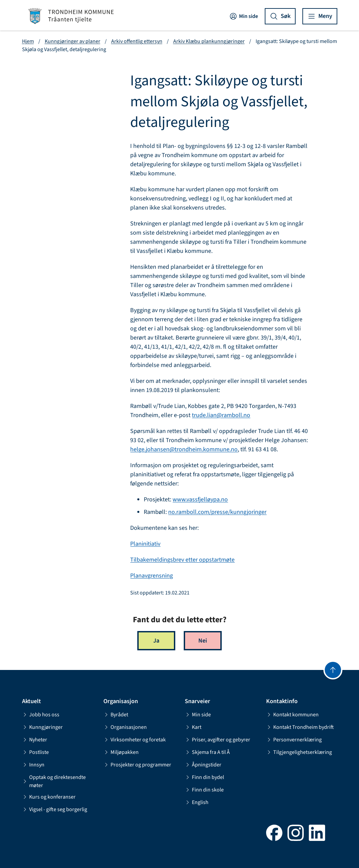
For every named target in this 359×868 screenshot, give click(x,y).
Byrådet (116, 715)
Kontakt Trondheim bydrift (300, 727)
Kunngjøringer (42, 727)
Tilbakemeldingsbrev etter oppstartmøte (182, 560)
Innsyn (33, 765)
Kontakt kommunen (292, 715)
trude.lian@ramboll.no (221, 415)
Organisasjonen (125, 727)
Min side (244, 16)
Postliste (35, 752)
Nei (203, 641)
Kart (193, 727)
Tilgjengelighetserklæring (299, 752)
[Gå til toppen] (333, 670)
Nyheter (35, 740)
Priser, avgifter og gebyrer (217, 740)
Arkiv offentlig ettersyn (137, 41)
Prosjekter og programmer (137, 765)
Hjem (28, 41)
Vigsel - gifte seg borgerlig (55, 809)
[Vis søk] (280, 16)
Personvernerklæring (294, 740)
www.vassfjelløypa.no (200, 500)
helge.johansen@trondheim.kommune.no (184, 449)
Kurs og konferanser (49, 797)
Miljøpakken (121, 752)
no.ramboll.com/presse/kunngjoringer (217, 512)
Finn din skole (204, 790)
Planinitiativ (145, 544)
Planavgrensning (152, 576)
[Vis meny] (320, 16)
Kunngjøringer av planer (73, 41)
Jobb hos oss (41, 715)
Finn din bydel (204, 777)
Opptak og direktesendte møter (54, 781)
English (197, 802)
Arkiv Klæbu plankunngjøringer (209, 41)
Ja (156, 641)
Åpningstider (203, 765)
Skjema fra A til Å (207, 752)
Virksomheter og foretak (135, 740)
